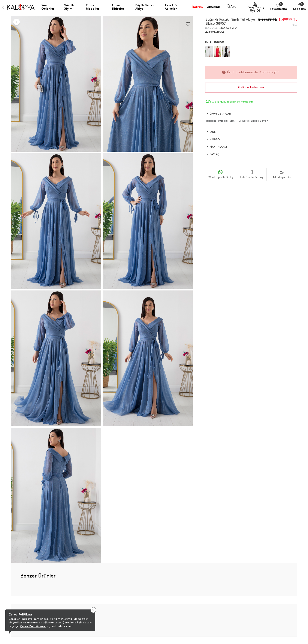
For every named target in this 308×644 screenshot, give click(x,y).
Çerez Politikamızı (33, 626)
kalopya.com (30, 619)
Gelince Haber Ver (251, 87)
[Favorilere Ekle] (188, 24)
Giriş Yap (254, 7)
